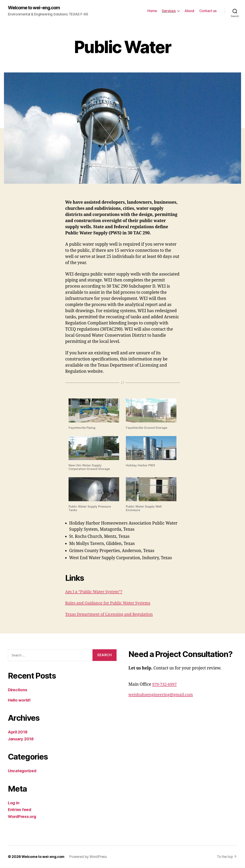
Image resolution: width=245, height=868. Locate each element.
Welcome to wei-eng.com (35, 8)
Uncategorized (23, 771)
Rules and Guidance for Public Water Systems (110, 603)
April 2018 (18, 732)
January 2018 (21, 739)
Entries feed (20, 810)
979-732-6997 (165, 685)
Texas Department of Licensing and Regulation (111, 615)
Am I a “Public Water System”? (95, 592)
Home (152, 11)
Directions (18, 690)
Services (169, 11)
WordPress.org (23, 817)
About (189, 11)
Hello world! (20, 700)
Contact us (208, 11)
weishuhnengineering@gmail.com (162, 695)
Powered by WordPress (89, 857)
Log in (14, 803)
